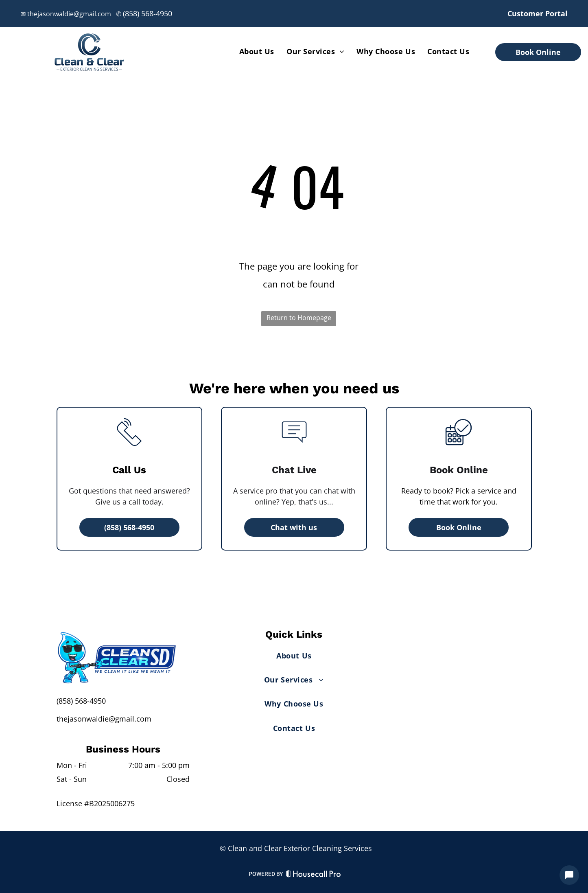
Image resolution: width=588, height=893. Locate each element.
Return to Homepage (299, 318)
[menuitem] (257, 51)
